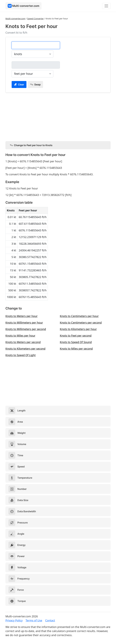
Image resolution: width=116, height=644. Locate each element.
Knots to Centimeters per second (81, 323)
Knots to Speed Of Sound (76, 342)
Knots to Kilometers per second (25, 349)
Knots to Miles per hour (20, 336)
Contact (50, 620)
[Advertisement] (58, 116)
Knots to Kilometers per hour (78, 329)
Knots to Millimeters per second (26, 329)
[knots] (36, 45)
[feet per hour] (36, 65)
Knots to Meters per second (23, 342)
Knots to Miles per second (76, 349)
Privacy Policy (14, 620)
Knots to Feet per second (76, 336)
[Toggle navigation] (106, 6)
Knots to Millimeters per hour (24, 323)
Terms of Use (34, 620)
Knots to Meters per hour (22, 316)
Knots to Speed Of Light (21, 355)
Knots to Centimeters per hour (79, 316)
